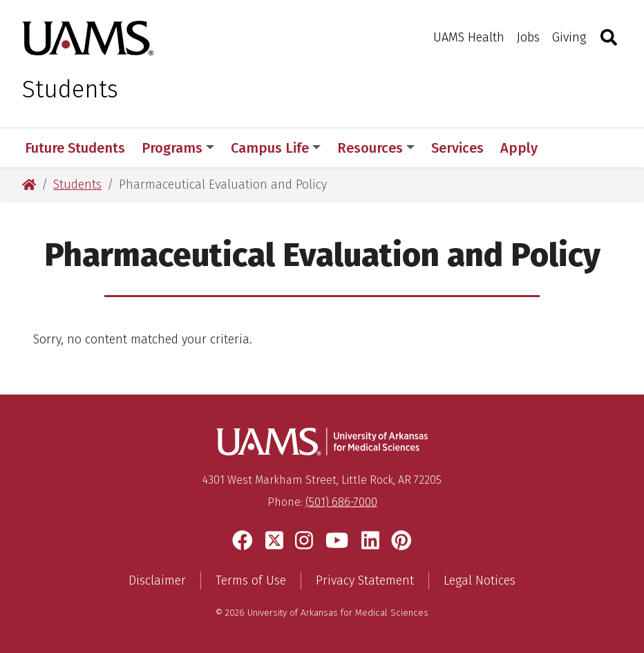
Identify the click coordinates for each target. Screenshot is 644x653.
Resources (376, 148)
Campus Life (276, 148)
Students (70, 89)
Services (457, 148)
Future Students (75, 148)
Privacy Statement (365, 580)
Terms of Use (251, 580)
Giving (569, 37)
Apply (519, 148)
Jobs (528, 37)
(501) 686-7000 (341, 502)
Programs (178, 148)
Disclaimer (157, 580)
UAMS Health (469, 37)
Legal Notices (480, 580)
